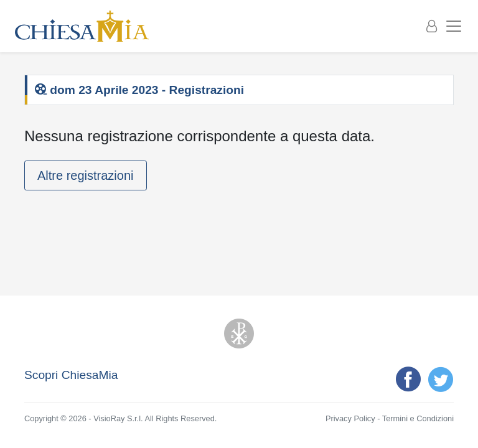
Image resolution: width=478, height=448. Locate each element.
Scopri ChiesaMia (71, 375)
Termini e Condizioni (418, 418)
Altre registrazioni (86, 175)
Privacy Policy (350, 418)
